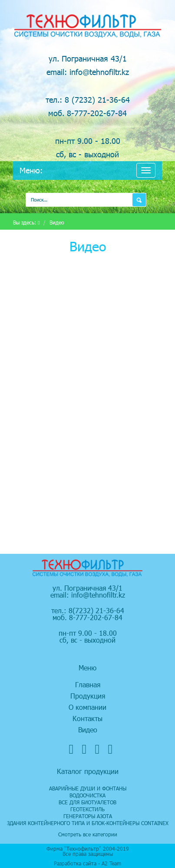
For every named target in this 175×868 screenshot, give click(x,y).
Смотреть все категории (88, 834)
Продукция (88, 696)
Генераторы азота (88, 816)
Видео (88, 730)
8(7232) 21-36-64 (96, 610)
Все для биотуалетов (87, 802)
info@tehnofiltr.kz (98, 595)
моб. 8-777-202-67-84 (87, 113)
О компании (87, 707)
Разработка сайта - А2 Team (87, 863)
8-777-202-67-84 (96, 617)
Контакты (87, 718)
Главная (88, 684)
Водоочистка (87, 795)
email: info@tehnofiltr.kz (88, 72)
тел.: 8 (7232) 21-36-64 (88, 99)
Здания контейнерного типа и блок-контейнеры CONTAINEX (88, 823)
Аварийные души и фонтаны (88, 788)
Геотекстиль (87, 809)
